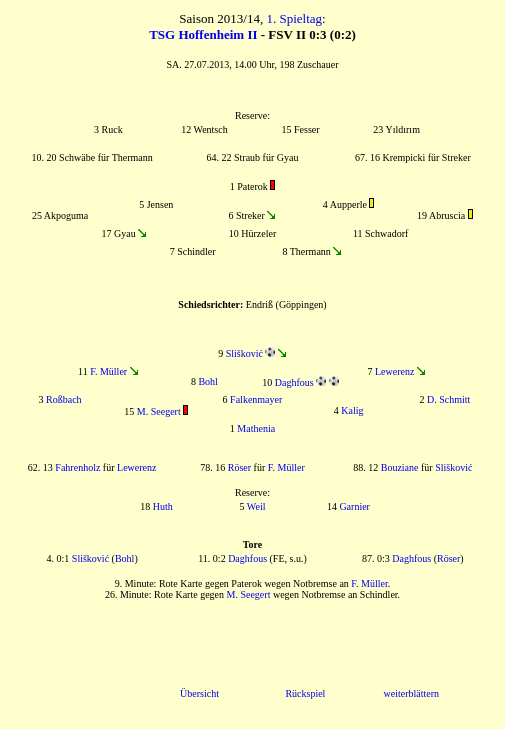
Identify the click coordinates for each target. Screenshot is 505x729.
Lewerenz (394, 371)
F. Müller (108, 371)
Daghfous (294, 382)
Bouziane (400, 467)
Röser (239, 467)
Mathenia (256, 428)
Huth (163, 506)
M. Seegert (159, 411)
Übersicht (199, 693)
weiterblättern (411, 693)
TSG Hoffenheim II (203, 34)
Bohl (207, 381)
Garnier (354, 506)
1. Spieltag (294, 18)
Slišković (244, 353)
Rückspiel (305, 693)
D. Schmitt (448, 399)
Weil (256, 506)
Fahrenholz (77, 467)
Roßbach (64, 399)
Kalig (352, 410)
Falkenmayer (256, 399)
